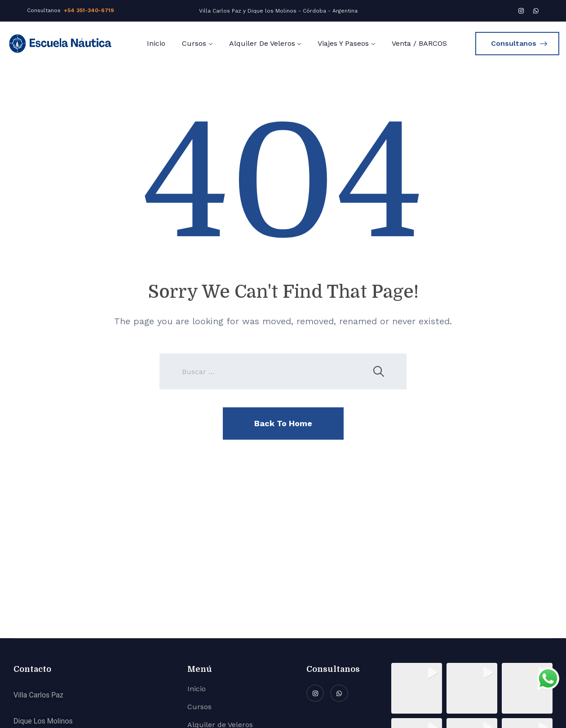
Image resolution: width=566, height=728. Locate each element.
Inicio (156, 43)
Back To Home (283, 423)
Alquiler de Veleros (262, 43)
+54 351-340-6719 (89, 10)
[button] (417, 688)
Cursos (194, 43)
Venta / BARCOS (419, 43)
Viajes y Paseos (343, 43)
